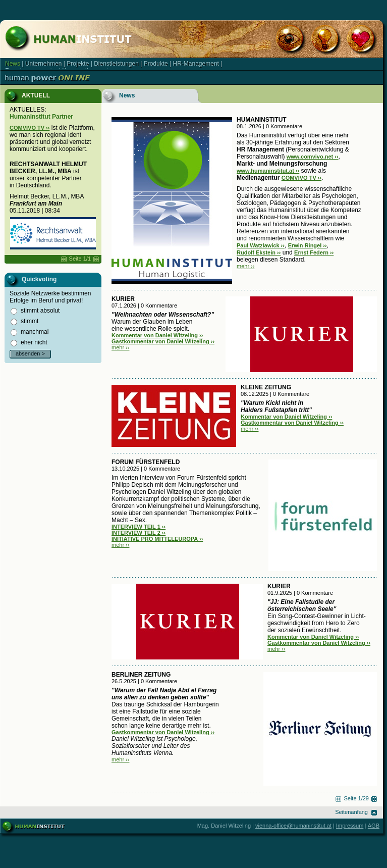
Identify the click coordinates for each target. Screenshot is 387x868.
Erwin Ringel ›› (308, 245)
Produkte (156, 64)
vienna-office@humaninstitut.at (293, 826)
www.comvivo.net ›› (313, 157)
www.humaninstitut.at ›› (268, 171)
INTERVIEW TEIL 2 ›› (139, 533)
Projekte (78, 64)
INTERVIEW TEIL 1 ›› (139, 527)
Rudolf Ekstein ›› (259, 252)
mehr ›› (245, 266)
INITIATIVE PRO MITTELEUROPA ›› (157, 539)
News (13, 64)
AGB (374, 826)
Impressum (350, 826)
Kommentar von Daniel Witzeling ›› (157, 335)
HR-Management (196, 64)
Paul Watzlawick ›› (261, 245)
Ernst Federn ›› (314, 252)
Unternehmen (44, 64)
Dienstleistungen (116, 64)
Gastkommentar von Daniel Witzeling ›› (163, 341)
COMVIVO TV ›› (30, 128)
